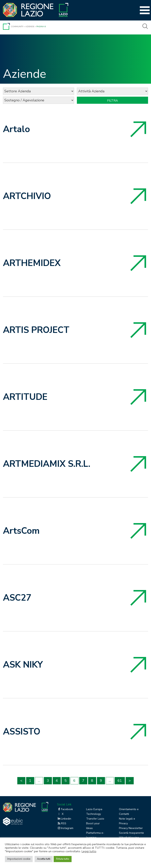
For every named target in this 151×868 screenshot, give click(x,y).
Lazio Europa (94, 809)
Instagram (65, 828)
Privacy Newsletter (131, 828)
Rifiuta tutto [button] (63, 859)
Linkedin (64, 819)
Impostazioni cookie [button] (19, 859)
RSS (62, 823)
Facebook (65, 809)
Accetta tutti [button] (44, 859)
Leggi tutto (89, 851)
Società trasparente (131, 833)
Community (17, 27)
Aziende (30, 27)
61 (120, 781)
